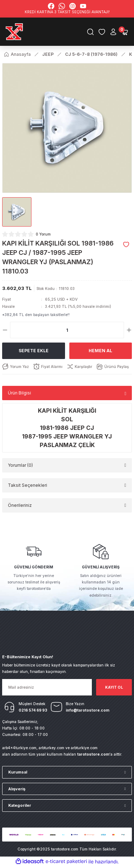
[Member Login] (113, 32)
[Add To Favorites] (126, 246)
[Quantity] (67, 331)
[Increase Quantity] (129, 331)
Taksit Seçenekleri (28, 487)
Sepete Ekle (34, 352)
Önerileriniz (20, 507)
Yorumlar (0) (20, 467)
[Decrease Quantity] (5, 331)
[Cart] (125, 32)
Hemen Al (100, 352)
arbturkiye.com (84, 749)
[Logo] (15, 32)
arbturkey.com (51, 749)
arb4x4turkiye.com (19, 749)
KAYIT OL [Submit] (114, 688)
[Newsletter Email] (47, 688)
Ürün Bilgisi (19, 394)
